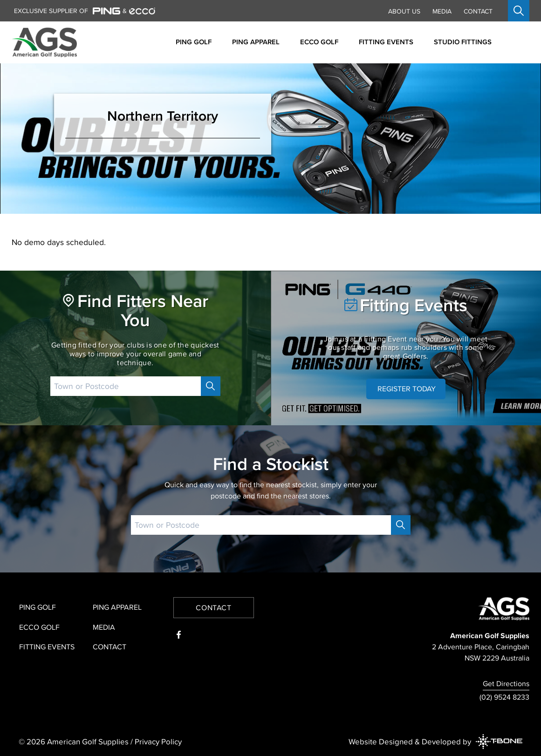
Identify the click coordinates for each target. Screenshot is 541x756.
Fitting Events (47, 647)
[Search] (211, 386)
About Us (404, 11)
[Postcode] (126, 386)
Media (442, 11)
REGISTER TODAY (407, 389)
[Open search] (519, 11)
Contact (478, 11)
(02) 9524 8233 (504, 697)
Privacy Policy (158, 742)
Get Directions (506, 683)
